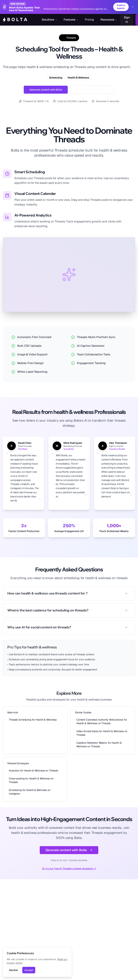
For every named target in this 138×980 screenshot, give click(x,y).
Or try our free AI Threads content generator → (69, 869)
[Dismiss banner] (133, 7)
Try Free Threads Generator (92, 90)
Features (71, 20)
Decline (13, 970)
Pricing (89, 20)
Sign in (127, 20)
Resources (109, 20)
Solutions (49, 20)
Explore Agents (120, 7)
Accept (29, 970)
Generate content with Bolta (46, 90)
